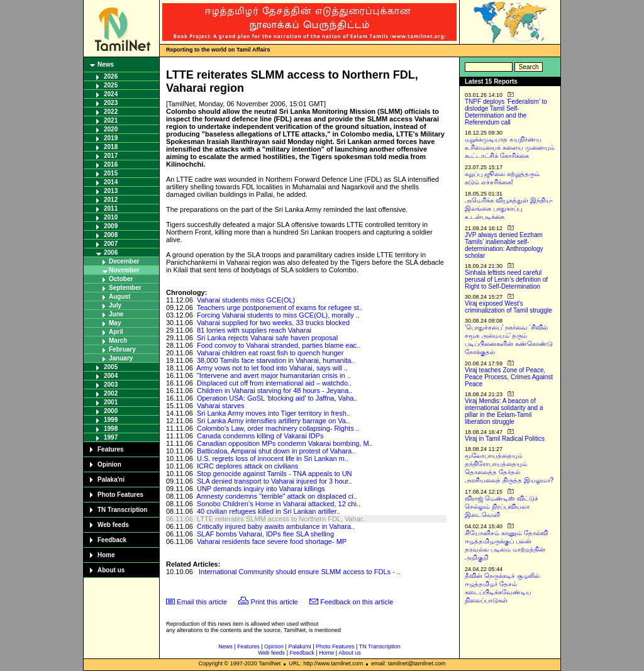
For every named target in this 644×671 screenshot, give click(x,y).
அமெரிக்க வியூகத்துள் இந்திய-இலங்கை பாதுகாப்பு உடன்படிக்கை (509, 208)
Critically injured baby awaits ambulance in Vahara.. (276, 526)
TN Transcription (122, 510)
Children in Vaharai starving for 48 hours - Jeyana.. (275, 391)
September (125, 288)
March (118, 341)
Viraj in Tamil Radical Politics (505, 439)
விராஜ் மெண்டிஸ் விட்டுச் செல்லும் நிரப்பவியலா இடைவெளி (502, 507)
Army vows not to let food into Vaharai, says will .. (272, 368)
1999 (111, 420)
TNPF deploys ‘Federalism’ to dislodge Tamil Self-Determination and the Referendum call (506, 112)
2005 (111, 367)
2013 (111, 191)
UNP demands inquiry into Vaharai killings (261, 489)
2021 (111, 120)
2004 (111, 376)
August (119, 297)
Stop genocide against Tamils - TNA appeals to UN (275, 474)
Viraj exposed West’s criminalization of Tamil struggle (508, 307)
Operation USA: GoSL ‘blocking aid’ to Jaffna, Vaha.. (277, 398)
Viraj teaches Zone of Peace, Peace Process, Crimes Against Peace (509, 377)
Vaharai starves (221, 406)
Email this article (202, 602)
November (124, 270)
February (122, 349)
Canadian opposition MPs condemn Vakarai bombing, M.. (285, 443)
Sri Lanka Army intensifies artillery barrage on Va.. (273, 421)
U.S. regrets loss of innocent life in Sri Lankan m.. (273, 458)
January (121, 358)
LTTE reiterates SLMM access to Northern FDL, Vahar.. (281, 519)
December (124, 261)
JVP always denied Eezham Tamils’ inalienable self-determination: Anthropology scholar (504, 245)
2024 (111, 94)
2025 (111, 85)
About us (111, 570)
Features (111, 449)
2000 (111, 411)
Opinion (109, 464)
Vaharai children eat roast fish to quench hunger (270, 353)
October (121, 279)
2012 (111, 200)
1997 (111, 437)
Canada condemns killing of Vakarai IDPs (260, 436)
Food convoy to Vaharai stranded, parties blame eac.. (279, 345)
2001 (111, 402)
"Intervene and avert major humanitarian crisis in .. (274, 375)
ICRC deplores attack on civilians (247, 466)
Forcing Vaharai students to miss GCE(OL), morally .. (278, 315)
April (116, 332)
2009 (111, 226)
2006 (111, 252)
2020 (111, 129)
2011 (111, 208)
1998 (111, 429)
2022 (111, 112)
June (116, 314)
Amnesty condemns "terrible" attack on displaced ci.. (276, 496)
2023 (111, 103)
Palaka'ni (111, 480)
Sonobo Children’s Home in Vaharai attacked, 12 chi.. (279, 504)
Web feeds (113, 525)
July (115, 305)
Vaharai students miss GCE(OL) (246, 300)
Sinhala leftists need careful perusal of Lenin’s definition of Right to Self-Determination (506, 280)
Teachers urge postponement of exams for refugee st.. (280, 308)
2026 (111, 76)
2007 (111, 244)
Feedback (112, 540)
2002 (111, 393)
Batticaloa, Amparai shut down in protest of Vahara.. (276, 451)
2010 (111, 217)
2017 (111, 156)
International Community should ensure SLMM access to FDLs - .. (300, 572)
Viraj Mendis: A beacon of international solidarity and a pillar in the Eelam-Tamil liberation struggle (504, 411)
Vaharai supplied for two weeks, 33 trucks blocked (273, 323)
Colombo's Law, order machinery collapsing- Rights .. (278, 428)
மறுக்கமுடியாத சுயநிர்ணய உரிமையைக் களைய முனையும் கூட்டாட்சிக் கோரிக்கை (510, 147)
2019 (111, 138)
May (115, 323)
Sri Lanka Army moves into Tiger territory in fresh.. (274, 413)
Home (106, 555)
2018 (111, 147)
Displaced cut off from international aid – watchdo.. (274, 383)
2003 (111, 385)
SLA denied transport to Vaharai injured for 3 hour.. (275, 481)
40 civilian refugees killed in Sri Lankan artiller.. (269, 511)
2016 (111, 164)
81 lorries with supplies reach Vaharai (254, 330)
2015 (111, 173)
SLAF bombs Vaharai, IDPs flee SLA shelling (265, 534)
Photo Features (120, 495)
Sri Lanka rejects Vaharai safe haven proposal (267, 338)
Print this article (275, 602)
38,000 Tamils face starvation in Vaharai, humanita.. (276, 360)
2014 (111, 182)
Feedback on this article (357, 602)
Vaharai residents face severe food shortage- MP (272, 541)
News (106, 64)
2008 (111, 235)
